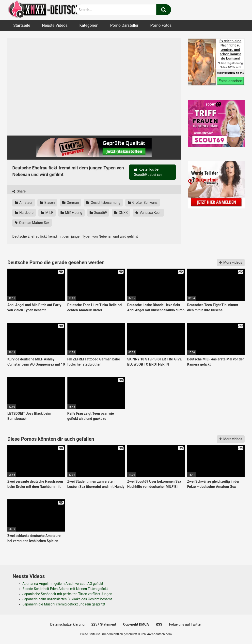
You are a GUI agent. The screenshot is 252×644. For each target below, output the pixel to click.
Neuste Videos (55, 25)
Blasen (47, 203)
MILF (47, 213)
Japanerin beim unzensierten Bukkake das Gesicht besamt (67, 599)
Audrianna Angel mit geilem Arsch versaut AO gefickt (63, 584)
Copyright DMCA (136, 624)
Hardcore (24, 213)
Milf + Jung (71, 213)
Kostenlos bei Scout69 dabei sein (149, 172)
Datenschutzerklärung (67, 624)
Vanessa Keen (148, 213)
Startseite (22, 25)
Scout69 (98, 213)
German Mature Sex (32, 223)
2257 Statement (104, 624)
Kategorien (89, 25)
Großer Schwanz (143, 203)
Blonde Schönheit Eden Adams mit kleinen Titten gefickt (65, 589)
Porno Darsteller (124, 25)
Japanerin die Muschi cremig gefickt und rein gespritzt (64, 604)
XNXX (121, 213)
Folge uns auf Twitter (185, 624)
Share (19, 191)
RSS (159, 624)
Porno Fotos (161, 25)
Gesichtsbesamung (103, 203)
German (71, 203)
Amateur (24, 203)
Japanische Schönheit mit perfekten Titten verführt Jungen (67, 594)
